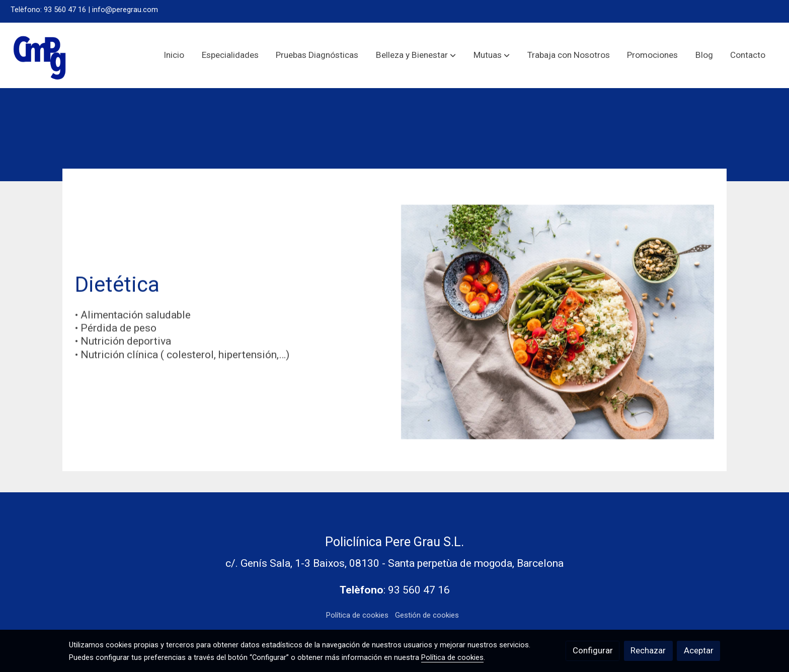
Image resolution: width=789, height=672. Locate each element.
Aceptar (699, 650)
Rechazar (648, 650)
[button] (416, 55)
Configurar (593, 650)
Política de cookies (357, 615)
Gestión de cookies (427, 615)
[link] (40, 55)
